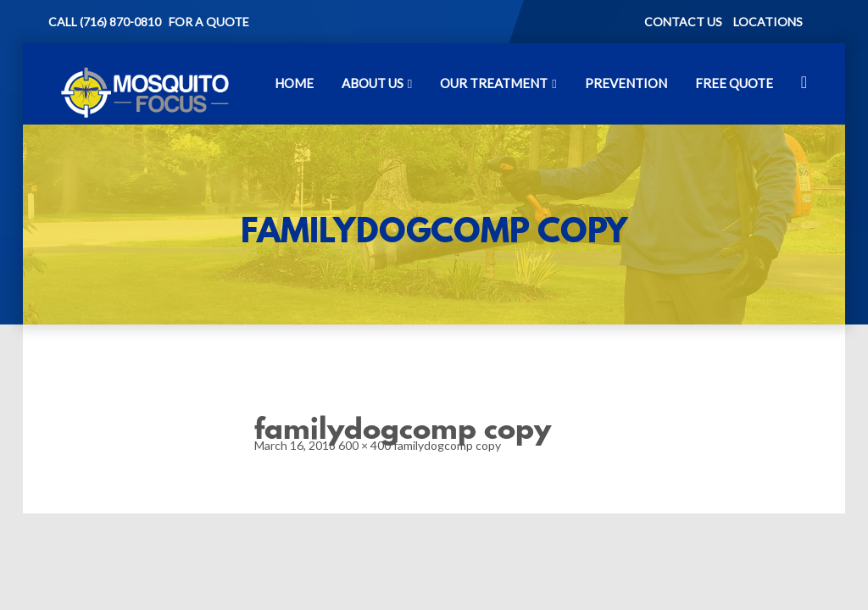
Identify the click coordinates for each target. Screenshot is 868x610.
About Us (373, 83)
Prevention (626, 83)
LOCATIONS (768, 22)
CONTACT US (683, 22)
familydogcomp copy (447, 445)
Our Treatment (494, 83)
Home (294, 83)
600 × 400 (364, 445)
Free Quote (734, 83)
